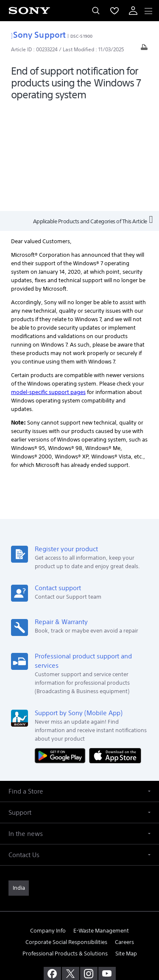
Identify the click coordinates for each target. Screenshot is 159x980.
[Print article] (144, 49)
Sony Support (38, 35)
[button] (79, 687)
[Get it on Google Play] (62, 651)
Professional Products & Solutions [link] (65, 850)
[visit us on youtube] (107, 870)
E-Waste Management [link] (101, 827)
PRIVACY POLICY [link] (79, 931)
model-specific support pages (48, 288)
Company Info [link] (48, 827)
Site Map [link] (126, 850)
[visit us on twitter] (71, 870)
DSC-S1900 (81, 36)
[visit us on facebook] (52, 870)
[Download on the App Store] (115, 651)
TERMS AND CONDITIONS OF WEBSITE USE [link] (80, 920)
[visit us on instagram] (89, 870)
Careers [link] (124, 838)
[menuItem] (114, 11)
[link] (19, 784)
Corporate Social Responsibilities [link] (66, 838)
